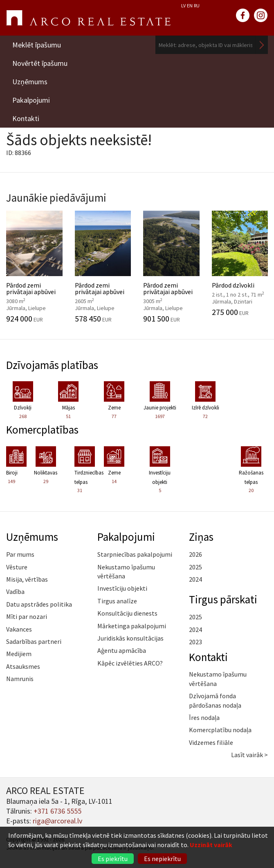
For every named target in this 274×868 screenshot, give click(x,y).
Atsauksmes (23, 666)
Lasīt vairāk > (249, 755)
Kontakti (26, 118)
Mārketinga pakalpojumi (132, 626)
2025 (195, 567)
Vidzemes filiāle (211, 742)
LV (183, 6)
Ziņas (201, 537)
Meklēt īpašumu (37, 45)
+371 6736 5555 (57, 811)
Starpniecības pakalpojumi (135, 554)
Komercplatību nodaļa (220, 730)
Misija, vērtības (27, 579)
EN (190, 6)
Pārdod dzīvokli (240, 263)
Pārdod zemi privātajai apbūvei (34, 267)
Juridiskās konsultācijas (130, 638)
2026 (195, 554)
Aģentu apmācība (122, 650)
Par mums (20, 554)
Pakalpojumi (31, 100)
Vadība (15, 591)
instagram (261, 16)
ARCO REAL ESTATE (88, 18)
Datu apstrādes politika (39, 604)
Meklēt (262, 45)
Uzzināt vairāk (211, 845)
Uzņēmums (30, 82)
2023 (195, 642)
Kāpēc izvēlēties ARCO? (130, 663)
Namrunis (20, 679)
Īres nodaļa (204, 717)
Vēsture (17, 567)
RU (197, 6)
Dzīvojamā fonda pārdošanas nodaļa (215, 700)
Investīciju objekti (122, 588)
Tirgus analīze (117, 601)
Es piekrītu (113, 859)
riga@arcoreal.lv (57, 821)
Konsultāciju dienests (127, 613)
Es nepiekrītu (162, 859)
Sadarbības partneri (34, 641)
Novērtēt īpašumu (40, 63)
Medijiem (19, 654)
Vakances (19, 629)
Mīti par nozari (27, 616)
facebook (243, 16)
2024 (195, 579)
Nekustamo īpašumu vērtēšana (126, 571)
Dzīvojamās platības (52, 365)
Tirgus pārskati (223, 599)
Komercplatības (42, 430)
